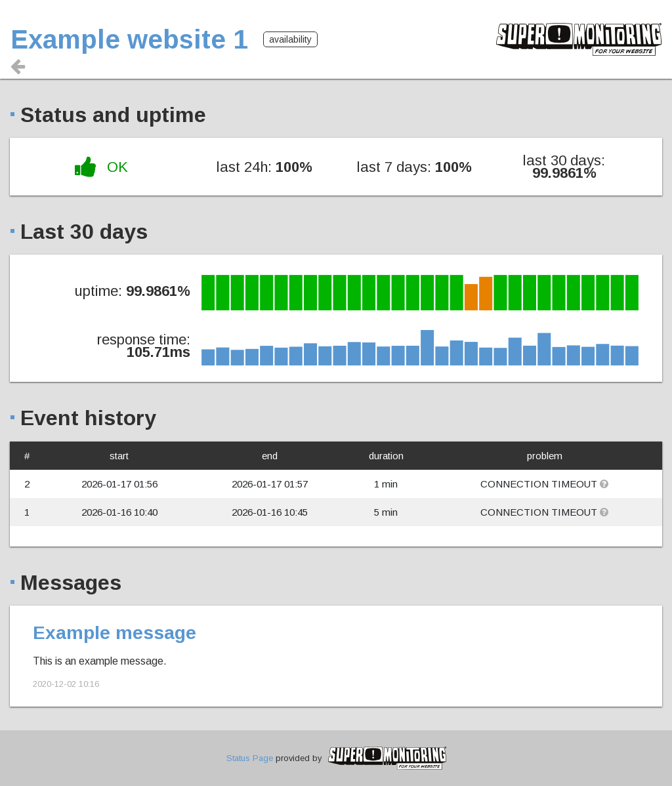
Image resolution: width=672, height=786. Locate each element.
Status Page (250, 758)
